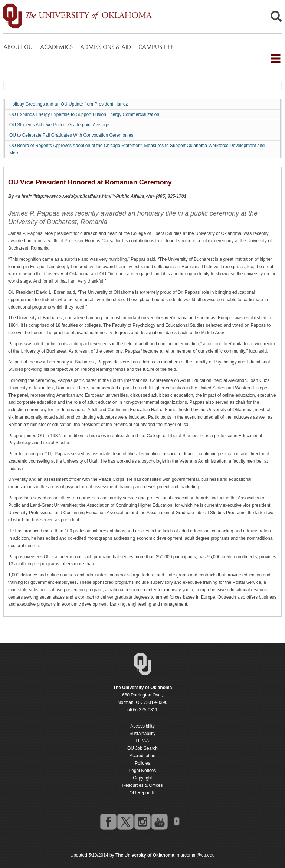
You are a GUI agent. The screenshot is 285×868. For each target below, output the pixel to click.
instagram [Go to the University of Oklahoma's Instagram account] (142, 821)
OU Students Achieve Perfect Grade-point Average (59, 125)
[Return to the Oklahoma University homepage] (143, 688)
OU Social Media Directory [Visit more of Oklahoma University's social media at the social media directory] (176, 821)
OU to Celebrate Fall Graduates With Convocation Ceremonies (71, 135)
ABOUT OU (18, 47)
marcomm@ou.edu (196, 855)
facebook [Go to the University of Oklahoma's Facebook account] (108, 821)
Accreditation (142, 756)
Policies (142, 763)
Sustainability (143, 734)
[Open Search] (276, 18)
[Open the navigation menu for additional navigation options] (276, 59)
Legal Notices (143, 771)
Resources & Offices (142, 785)
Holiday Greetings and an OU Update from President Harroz (68, 104)
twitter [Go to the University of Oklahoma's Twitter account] (125, 821)
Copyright (142, 778)
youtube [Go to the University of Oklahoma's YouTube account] (159, 821)
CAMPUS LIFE (156, 47)
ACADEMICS (56, 47)
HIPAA (142, 741)
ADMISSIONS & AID (106, 47)
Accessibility (142, 726)
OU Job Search (142, 748)
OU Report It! (143, 793)
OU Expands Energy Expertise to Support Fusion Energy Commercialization (84, 114)
